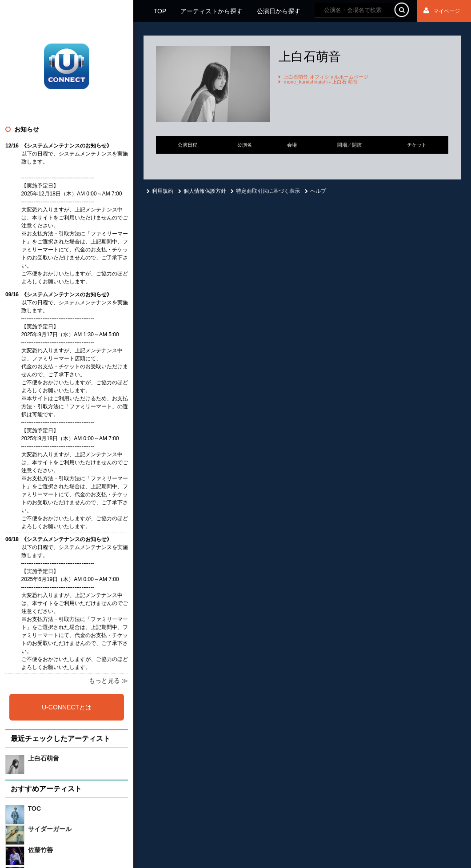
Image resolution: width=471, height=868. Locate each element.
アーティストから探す (212, 11)
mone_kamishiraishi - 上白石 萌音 (321, 82)
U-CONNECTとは (67, 707)
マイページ (442, 11)
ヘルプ (315, 191)
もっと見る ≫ (108, 681)
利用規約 (160, 191)
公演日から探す (279, 11)
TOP (160, 11)
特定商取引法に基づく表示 (265, 191)
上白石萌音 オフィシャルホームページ (326, 77)
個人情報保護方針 (202, 191)
